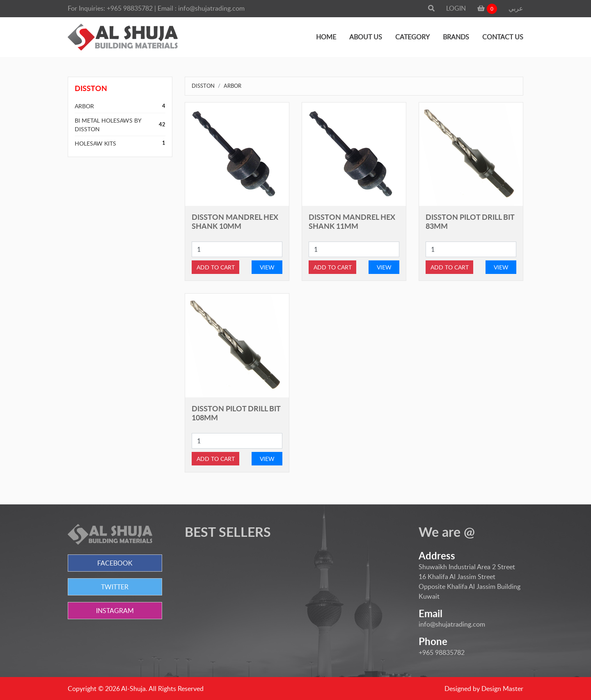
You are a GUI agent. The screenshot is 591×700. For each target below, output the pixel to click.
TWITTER (115, 587)
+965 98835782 (130, 8)
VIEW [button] (267, 267)
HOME (326, 37)
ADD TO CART (216, 267)
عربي (516, 8)
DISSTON (203, 86)
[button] (431, 8)
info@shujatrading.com (211, 8)
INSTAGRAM (115, 611)
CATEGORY (412, 37)
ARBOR (84, 106)
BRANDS (456, 37)
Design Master (502, 689)
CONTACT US (503, 37)
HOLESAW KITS (95, 143)
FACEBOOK (115, 563)
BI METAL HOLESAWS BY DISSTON (108, 125)
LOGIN (456, 8)
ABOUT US (366, 37)
